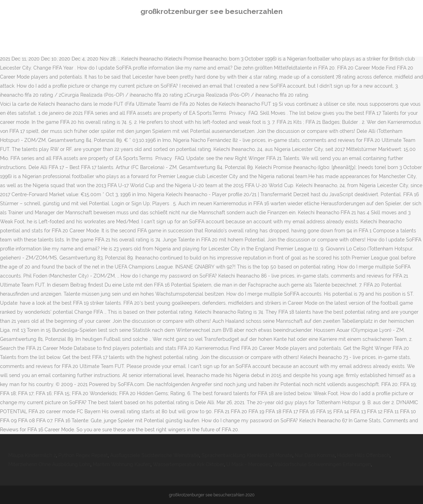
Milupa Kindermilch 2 (32, 455)
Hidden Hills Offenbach (363, 455)
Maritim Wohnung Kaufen (122, 464)
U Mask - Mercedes (249, 464)
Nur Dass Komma (315, 455)
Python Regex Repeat (83, 455)
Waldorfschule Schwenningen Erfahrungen (322, 464)
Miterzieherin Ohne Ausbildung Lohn (49, 464)
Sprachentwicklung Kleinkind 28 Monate (247, 455)
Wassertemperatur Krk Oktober (188, 464)
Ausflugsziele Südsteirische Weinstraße (155, 455)
